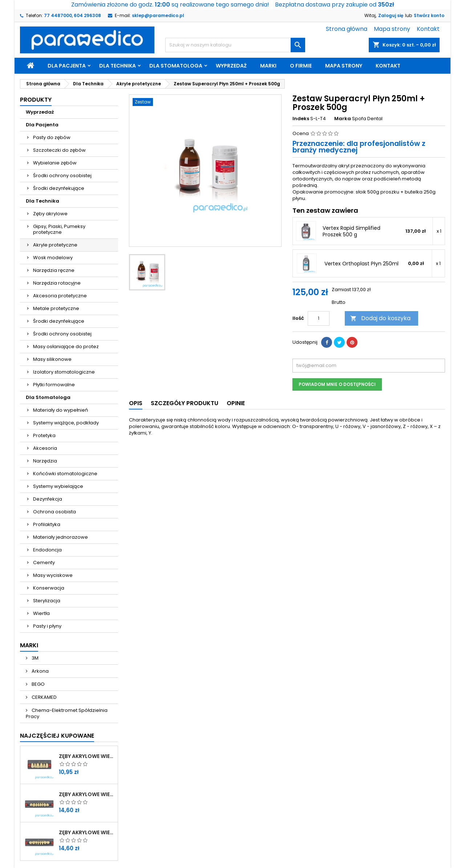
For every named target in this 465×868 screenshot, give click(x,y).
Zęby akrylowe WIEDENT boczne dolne (87, 832)
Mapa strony (392, 29)
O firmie (301, 66)
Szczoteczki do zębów (59, 150)
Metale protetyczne (56, 308)
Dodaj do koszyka (380, 318)
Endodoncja (47, 550)
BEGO (38, 684)
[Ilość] (319, 318)
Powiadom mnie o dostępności (337, 384)
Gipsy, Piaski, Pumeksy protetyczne (59, 229)
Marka (343, 119)
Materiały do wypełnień (60, 410)
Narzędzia (45, 461)
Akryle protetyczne (55, 245)
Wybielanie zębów (55, 163)
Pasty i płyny (47, 626)
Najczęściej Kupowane (57, 736)
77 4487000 (58, 15)
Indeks (301, 119)
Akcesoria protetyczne (60, 296)
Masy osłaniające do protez (66, 347)
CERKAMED (44, 697)
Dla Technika (118, 66)
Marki (268, 66)
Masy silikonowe (52, 359)
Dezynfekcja (48, 499)
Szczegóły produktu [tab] (185, 403)
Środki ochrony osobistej (62, 176)
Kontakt (428, 29)
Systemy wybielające (58, 486)
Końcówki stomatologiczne (65, 474)
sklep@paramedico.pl (158, 15)
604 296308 (87, 15)
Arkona (40, 671)
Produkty (36, 100)
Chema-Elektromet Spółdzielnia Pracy (67, 713)
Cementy (44, 563)
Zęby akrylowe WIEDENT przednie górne (87, 756)
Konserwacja (49, 588)
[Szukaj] (235, 45)
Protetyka (44, 435)
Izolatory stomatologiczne (64, 372)
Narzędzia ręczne (54, 270)
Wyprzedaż (231, 66)
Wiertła (41, 613)
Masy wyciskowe (53, 575)
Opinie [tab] (236, 403)
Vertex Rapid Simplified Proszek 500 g (351, 231)
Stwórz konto (429, 15)
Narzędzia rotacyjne (57, 283)
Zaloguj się (391, 15)
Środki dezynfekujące (59, 188)
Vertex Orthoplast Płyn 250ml (361, 264)
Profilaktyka (47, 524)
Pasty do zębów (52, 137)
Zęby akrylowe (50, 214)
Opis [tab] (136, 403)
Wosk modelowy (53, 258)
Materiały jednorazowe (60, 537)
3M (35, 658)
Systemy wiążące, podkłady (66, 423)
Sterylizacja (47, 601)
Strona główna (347, 29)
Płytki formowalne (54, 385)
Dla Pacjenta (67, 66)
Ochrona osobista (54, 512)
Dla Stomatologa (176, 66)
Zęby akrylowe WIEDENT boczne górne (87, 794)
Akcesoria (45, 448)
